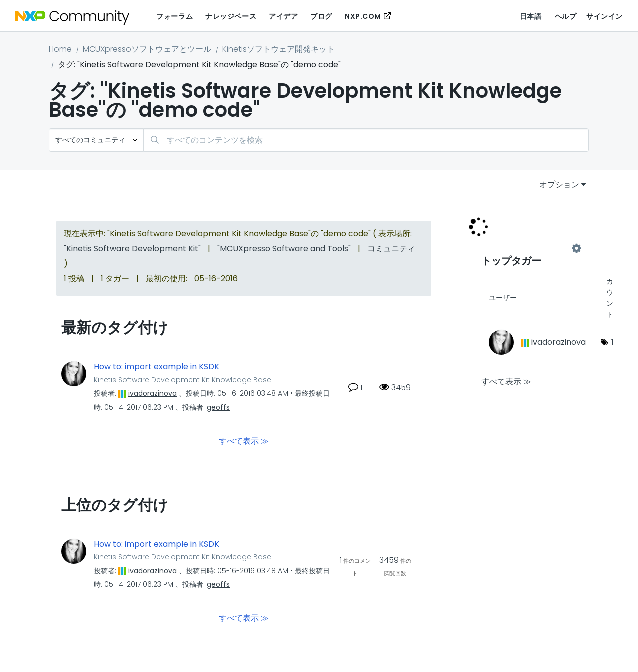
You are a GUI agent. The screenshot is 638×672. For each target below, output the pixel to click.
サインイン (605, 16)
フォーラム (175, 16)
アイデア (283, 16)
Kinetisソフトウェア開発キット (279, 49)
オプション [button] (559, 184)
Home (60, 49)
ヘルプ (566, 16)
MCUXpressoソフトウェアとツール (147, 49)
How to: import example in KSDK (157, 367)
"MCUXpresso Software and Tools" (284, 248)
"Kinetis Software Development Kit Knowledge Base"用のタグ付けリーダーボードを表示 (529, 249)
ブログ (321, 16)
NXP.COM (363, 16)
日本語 (531, 16)
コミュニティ (391, 248)
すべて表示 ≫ (244, 441)
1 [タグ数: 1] (612, 342)
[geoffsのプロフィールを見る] (218, 407)
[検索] (366, 140)
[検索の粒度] (96, 140)
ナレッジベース (231, 16)
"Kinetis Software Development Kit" (132, 248)
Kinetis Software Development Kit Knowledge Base (183, 380)
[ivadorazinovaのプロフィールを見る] (153, 393)
